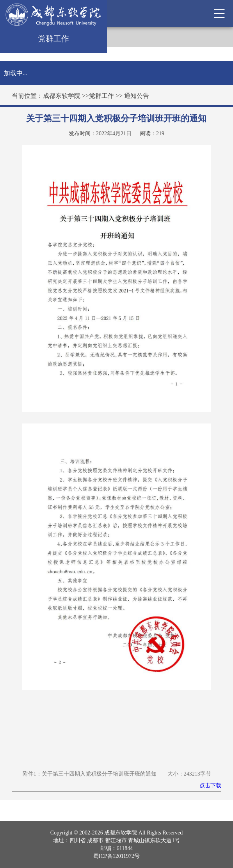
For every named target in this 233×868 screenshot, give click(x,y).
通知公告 (137, 96)
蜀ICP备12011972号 (116, 856)
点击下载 (210, 786)
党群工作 (101, 96)
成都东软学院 (62, 96)
